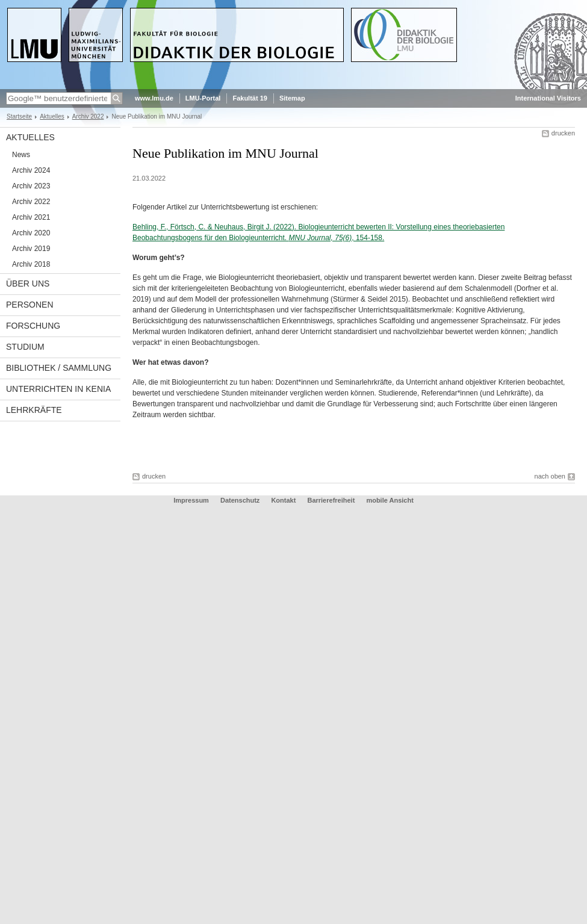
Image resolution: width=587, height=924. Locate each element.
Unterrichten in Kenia (58, 389)
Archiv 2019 (31, 249)
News (21, 155)
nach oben (550, 476)
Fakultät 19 (250, 98)
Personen (30, 305)
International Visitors (548, 98)
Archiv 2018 (31, 264)
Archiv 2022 (88, 116)
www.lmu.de (154, 98)
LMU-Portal (203, 98)
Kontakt (283, 500)
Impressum (191, 500)
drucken (563, 133)
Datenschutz (240, 500)
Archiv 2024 (31, 170)
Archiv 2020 (31, 233)
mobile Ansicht (390, 500)
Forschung (33, 326)
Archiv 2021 (31, 217)
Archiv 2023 (31, 186)
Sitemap (292, 98)
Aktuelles (52, 116)
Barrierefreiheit (332, 500)
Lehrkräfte (34, 410)
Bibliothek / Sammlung (59, 368)
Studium (25, 347)
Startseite (19, 116)
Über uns (28, 284)
